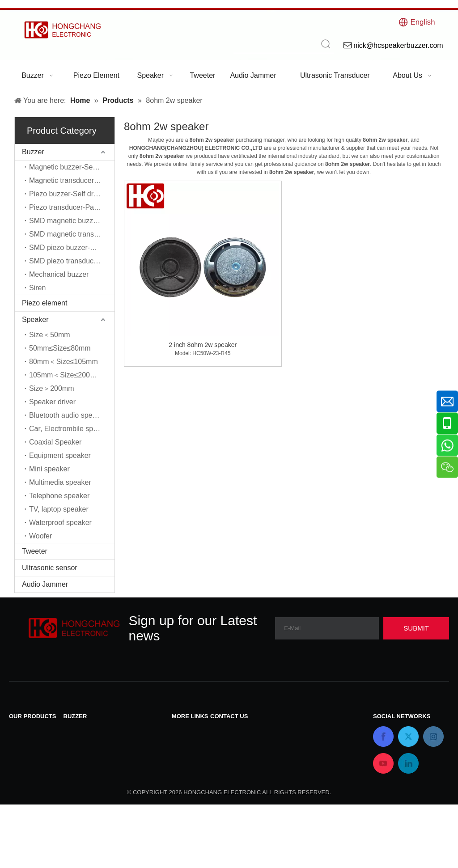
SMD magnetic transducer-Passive (72, 234)
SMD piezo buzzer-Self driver (72, 248)
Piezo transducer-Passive (70, 207)
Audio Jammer (45, 584)
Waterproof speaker (60, 523)
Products (186, 753)
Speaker (35, 320)
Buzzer (33, 152)
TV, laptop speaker (59, 509)
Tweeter (35, 551)
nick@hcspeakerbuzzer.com (255, 761)
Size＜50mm (50, 335)
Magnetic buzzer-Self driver (72, 167)
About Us (187, 777)
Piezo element (45, 303)
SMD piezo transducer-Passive (72, 261)
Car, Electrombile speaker (70, 429)
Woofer (40, 536)
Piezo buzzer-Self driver (67, 194)
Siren (37, 288)
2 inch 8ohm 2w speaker (203, 345)
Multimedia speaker (60, 482)
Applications (191, 788)
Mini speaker (49, 469)
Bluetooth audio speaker (68, 415)
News (181, 742)
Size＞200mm (51, 388)
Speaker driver (52, 402)
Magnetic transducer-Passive (72, 180)
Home (181, 765)
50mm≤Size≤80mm (60, 348)
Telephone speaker (59, 496)
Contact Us (189, 730)
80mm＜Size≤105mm (64, 362)
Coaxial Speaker (55, 442)
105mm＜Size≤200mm (66, 375)
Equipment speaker (60, 455)
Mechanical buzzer (59, 274)
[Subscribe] (416, 628)
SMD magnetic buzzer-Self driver (72, 221)
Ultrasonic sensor (50, 568)
